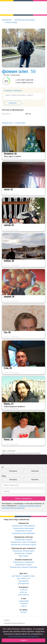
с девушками (23, 601)
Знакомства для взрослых (14, 623)
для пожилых (23, 595)
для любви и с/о (23, 578)
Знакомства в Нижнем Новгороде (24, 567)
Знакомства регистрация (25, 20)
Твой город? (24, 556)
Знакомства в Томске (23, 531)
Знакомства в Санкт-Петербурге (24, 542)
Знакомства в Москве (23, 540)
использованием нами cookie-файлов (23, 636)
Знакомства (7, 20)
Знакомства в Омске (24, 565)
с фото (23, 606)
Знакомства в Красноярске (23, 551)
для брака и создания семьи (24, 576)
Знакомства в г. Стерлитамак (14, 123)
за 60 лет (23, 592)
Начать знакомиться (23, 499)
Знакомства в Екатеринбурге (24, 533)
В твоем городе (11, 22)
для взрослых (23, 583)
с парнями (24, 603)
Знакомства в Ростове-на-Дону (24, 545)
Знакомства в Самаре (23, 553)
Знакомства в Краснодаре (24, 528)
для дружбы (23, 581)
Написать (13, 103)
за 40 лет (23, 590)
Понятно (23, 640)
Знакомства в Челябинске (23, 562)
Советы (7, 620)
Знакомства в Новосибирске (23, 526)
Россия (23, 612)
